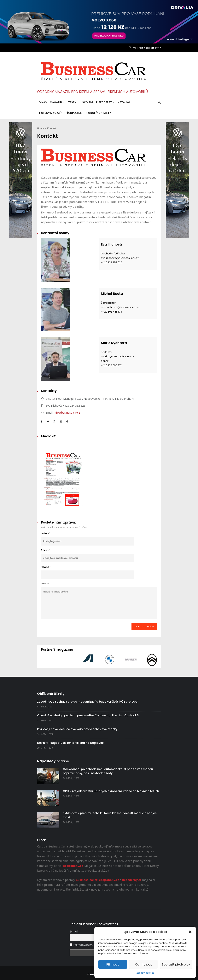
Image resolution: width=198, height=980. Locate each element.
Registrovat (153, 48)
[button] (190, 932)
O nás (43, 102)
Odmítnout (143, 964)
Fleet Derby (105, 102)
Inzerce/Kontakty (98, 113)
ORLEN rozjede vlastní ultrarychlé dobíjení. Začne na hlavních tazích (111, 791)
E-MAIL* (87, 555)
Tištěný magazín (51, 113)
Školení (88, 102)
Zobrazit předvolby (176, 964)
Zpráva (99, 600)
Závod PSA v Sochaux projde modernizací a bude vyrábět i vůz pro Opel (88, 702)
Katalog (124, 102)
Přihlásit (138, 48)
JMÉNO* (87, 539)
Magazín (57, 102)
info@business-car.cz (67, 413)
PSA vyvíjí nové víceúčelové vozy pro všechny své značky (77, 729)
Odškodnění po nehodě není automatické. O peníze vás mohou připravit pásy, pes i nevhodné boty (108, 771)
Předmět (87, 572)
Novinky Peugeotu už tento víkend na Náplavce (70, 743)
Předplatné (74, 113)
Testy (73, 102)
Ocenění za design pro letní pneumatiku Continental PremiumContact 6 (88, 715)
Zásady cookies (145, 973)
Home (41, 128)
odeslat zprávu (144, 626)
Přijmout (113, 964)
